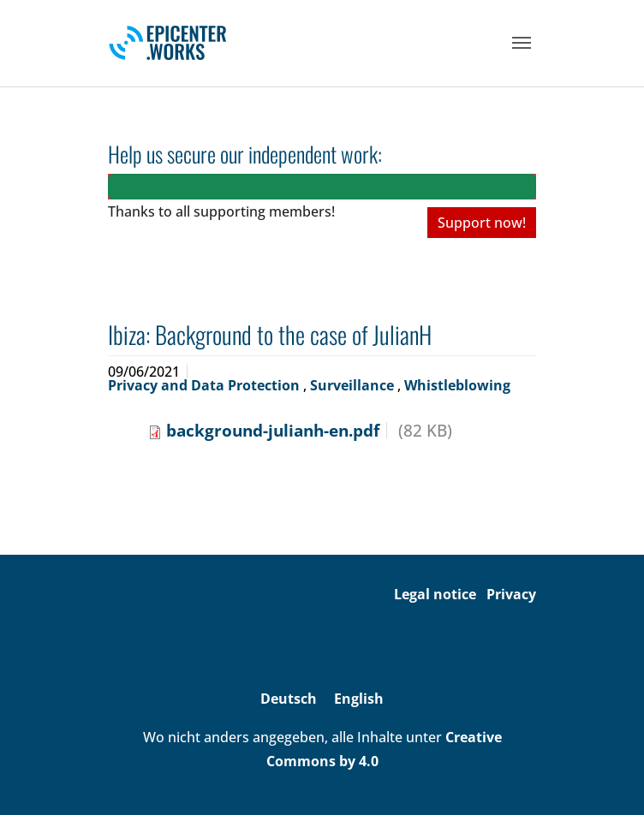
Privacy (511, 594)
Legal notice (435, 594)
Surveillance (354, 385)
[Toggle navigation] (522, 43)
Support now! (482, 223)
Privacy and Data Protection (206, 385)
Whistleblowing (457, 385)
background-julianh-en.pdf (273, 430)
